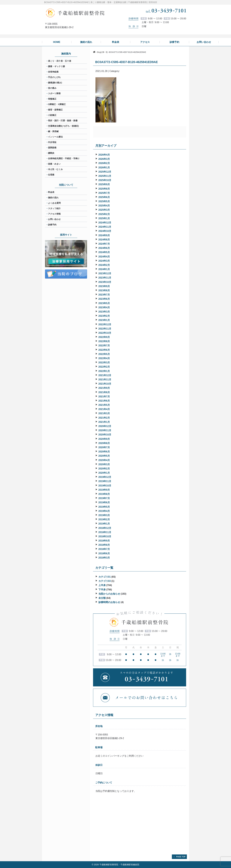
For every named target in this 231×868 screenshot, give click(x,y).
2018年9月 (104, 541)
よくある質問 (54, 203)
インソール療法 (55, 137)
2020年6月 (104, 452)
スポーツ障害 (54, 93)
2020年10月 (105, 435)
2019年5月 (104, 507)
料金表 (51, 192)
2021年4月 (104, 409)
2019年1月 (104, 524)
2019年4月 (104, 511)
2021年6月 (104, 401)
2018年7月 (104, 549)
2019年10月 (105, 486)
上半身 (102, 585)
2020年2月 (104, 469)
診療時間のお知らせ (109, 602)
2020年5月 (104, 456)
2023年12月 (105, 273)
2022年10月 (105, 333)
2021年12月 (105, 375)
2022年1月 (104, 371)
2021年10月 (105, 384)
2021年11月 (105, 380)
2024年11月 (105, 227)
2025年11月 (105, 176)
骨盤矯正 (52, 99)
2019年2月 (104, 519)
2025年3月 (104, 210)
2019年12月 (105, 477)
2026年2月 (104, 163)
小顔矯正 (52, 115)
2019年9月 (104, 490)
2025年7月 (104, 193)
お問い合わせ (54, 219)
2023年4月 (104, 307)
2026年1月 (104, 168)
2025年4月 (104, 206)
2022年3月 (104, 363)
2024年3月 (104, 261)
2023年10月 (105, 282)
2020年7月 (104, 447)
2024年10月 (105, 231)
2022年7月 (104, 346)
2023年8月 (104, 290)
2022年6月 (104, 350)
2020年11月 (105, 430)
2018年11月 (105, 532)
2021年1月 (104, 422)
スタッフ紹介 (54, 208)
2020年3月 (104, 464)
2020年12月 (105, 426)
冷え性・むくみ (55, 169)
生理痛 (51, 175)
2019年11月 (105, 481)
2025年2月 (104, 214)
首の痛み (52, 88)
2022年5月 (104, 354)
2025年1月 (104, 218)
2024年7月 (104, 244)
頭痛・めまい (54, 164)
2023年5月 (104, 303)
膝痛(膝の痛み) (55, 83)
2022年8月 (104, 341)
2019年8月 (104, 494)
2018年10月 (105, 536)
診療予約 (52, 225)
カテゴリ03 (105, 581)
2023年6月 (104, 299)
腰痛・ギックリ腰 (56, 66)
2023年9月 (104, 286)
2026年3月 (104, 159)
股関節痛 (52, 148)
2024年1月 (104, 269)
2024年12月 (105, 223)
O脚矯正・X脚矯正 (57, 104)
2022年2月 (104, 367)
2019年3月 (104, 515)
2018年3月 (104, 558)
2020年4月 (104, 460)
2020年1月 (104, 473)
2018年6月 (104, 553)
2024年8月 (104, 240)
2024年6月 (104, 248)
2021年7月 (104, 397)
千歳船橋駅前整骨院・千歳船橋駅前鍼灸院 (119, 865)
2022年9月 (104, 337)
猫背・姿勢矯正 (55, 110)
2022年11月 (105, 329)
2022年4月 (104, 358)
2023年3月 (104, 312)
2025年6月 (104, 197)
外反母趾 (52, 142)
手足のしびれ (54, 77)
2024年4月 (104, 257)
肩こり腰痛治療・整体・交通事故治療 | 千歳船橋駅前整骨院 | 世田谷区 (124, 2)
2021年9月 (104, 388)
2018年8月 (104, 545)
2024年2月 (104, 265)
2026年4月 (104, 155)
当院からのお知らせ (109, 594)
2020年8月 (104, 443)
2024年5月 (104, 252)
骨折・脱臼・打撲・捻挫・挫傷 (63, 121)
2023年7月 (104, 295)
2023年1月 (104, 320)
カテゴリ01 (105, 577)
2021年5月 (104, 405)
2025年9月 (104, 184)
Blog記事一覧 (102, 52)
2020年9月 (104, 439)
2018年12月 (105, 528)
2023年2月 (104, 316)
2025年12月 (105, 172)
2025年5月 (104, 201)
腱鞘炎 (51, 153)
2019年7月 (104, 498)
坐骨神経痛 (53, 72)
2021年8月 (104, 392)
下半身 (102, 590)
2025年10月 (105, 180)
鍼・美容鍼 (53, 131)
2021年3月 (104, 413)
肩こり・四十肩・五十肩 (60, 61)
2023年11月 (105, 278)
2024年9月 (104, 235)
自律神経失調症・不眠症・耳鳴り (64, 158)
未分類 (102, 598)
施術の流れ (53, 198)
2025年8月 (104, 189)
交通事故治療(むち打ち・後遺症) (63, 126)
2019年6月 (104, 502)
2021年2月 (104, 418)
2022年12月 (105, 324)
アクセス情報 (54, 214)
